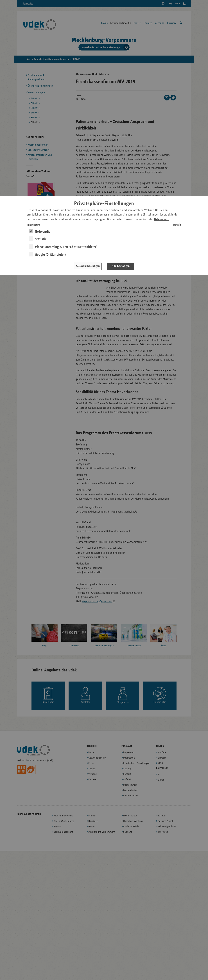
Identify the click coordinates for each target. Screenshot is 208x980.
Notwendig (43, 232)
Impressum (33, 225)
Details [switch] (177, 225)
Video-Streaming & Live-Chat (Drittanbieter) (66, 247)
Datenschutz (161, 219)
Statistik (41, 239)
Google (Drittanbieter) (50, 255)
